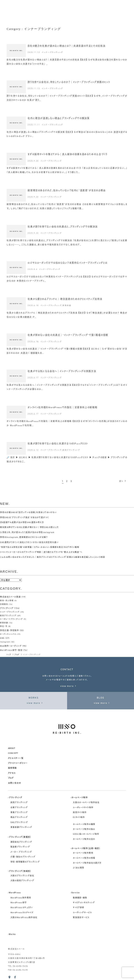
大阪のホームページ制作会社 (86, 803)
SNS (2, 638)
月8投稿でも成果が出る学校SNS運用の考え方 (22, 523)
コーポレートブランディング (11, 619)
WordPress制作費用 (21, 898)
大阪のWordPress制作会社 (24, 918)
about (12, 748)
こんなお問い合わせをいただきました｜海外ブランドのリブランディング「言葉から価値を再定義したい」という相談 (53, 557)
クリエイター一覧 (16, 758)
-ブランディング (15, 798)
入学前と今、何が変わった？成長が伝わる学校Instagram (27, 532)
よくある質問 (78, 868)
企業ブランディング (19, 808)
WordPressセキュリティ (22, 908)
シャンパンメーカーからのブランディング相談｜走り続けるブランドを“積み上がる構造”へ (41, 552)
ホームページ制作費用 (83, 853)
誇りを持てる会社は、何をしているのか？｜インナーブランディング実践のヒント (69, 82)
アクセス (12, 773)
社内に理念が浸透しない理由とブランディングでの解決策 (59, 118)
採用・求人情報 (7, 601)
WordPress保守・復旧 (11, 650)
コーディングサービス (82, 913)
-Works (12, 934)
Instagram (5, 642)
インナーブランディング (52, 53)
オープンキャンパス (8, 634)
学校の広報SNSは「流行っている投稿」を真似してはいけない (28, 513)
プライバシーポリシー (18, 763)
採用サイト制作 (80, 813)
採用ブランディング (71, 450)
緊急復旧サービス (81, 918)
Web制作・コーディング (11, 646)
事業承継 (67, 306)
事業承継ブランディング (21, 827)
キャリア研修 (78, 908)
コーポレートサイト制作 (83, 808)
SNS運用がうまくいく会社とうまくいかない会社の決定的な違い (29, 542)
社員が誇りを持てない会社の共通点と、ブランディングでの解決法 (63, 227)
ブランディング (7, 608)
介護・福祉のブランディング (23, 857)
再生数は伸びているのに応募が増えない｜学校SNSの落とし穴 (29, 527)
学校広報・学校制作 (10, 631)
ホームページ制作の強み (84, 829)
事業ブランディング (19, 813)
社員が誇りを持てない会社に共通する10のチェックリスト (58, 444)
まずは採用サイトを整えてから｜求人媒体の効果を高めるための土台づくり (67, 154)
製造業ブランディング (20, 847)
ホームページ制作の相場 (84, 858)
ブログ (11, 778)
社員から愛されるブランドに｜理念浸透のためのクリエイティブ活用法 (65, 299)
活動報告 (4, 604)
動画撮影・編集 (80, 898)
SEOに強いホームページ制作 (86, 834)
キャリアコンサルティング (84, 903)
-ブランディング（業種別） (20, 837)
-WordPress (15, 893)
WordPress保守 (19, 903)
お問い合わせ (15, 783)
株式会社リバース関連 (10, 597)
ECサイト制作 (79, 817)
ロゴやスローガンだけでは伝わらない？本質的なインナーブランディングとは (68, 263)
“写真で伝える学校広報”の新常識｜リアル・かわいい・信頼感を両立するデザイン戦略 (40, 547)
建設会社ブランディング (21, 842)
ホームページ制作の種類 (84, 824)
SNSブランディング (19, 822)
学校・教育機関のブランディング (25, 862)
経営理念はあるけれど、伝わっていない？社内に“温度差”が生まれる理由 (67, 191)
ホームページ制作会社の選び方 (87, 863)
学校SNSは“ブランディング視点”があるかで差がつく (25, 518)
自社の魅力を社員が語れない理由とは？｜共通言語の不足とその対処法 (66, 46)
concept (13, 753)
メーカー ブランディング (21, 852)
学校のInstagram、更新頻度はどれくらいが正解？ (24, 537)
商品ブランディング (19, 817)
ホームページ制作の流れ (84, 839)
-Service (75, 893)
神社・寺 (4, 626)
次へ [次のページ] (123, 481)
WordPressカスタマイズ (22, 913)
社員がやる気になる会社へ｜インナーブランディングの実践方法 (62, 371)
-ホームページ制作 (79, 798)
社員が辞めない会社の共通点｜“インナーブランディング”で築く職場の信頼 (68, 335)
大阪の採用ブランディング (22, 881)
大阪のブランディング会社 (22, 876)
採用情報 (12, 768)
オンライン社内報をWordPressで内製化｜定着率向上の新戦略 (62, 408)
